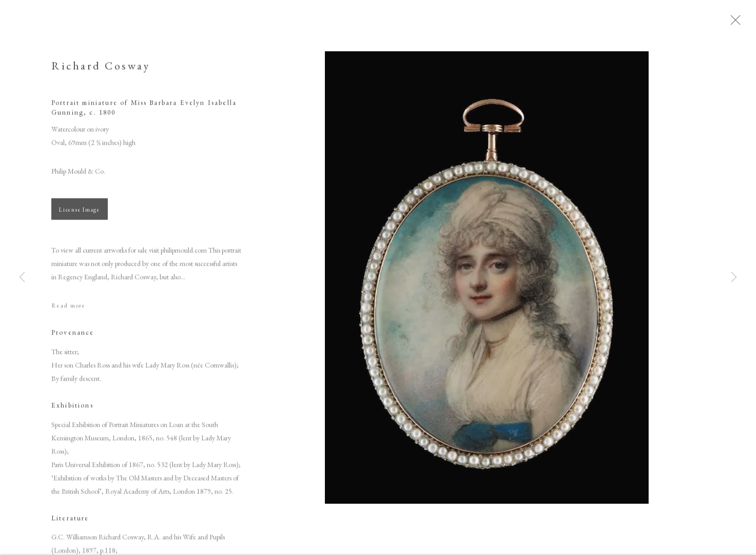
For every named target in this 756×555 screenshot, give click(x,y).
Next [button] (734, 277)
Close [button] (745, 23)
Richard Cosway (101, 70)
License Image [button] (80, 214)
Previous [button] (22, 277)
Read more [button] (69, 310)
